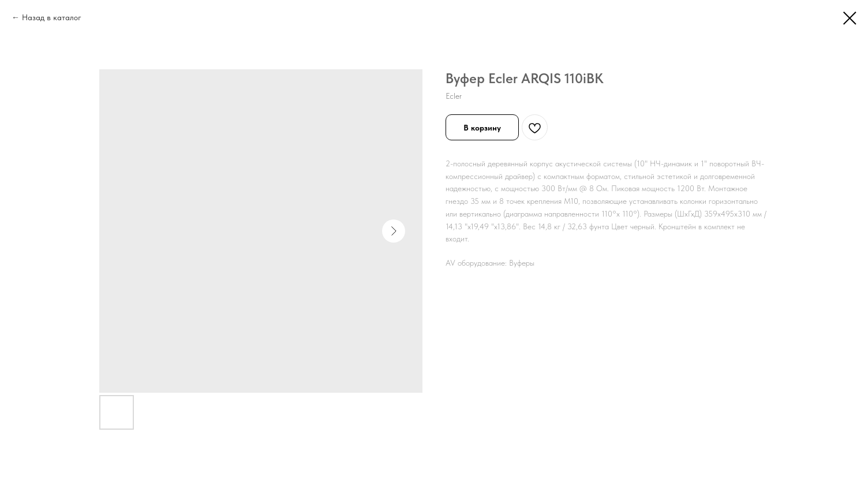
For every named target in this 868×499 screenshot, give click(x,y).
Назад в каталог (52, 17)
